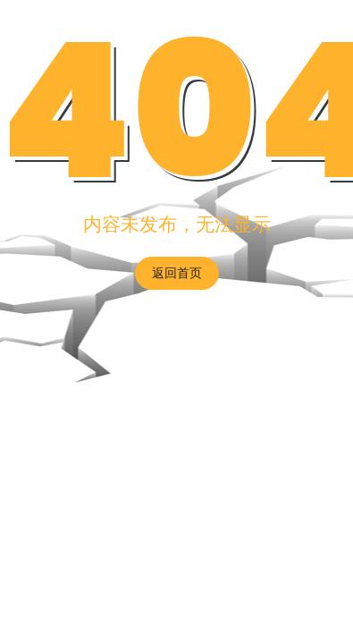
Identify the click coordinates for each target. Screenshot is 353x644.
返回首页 (177, 273)
